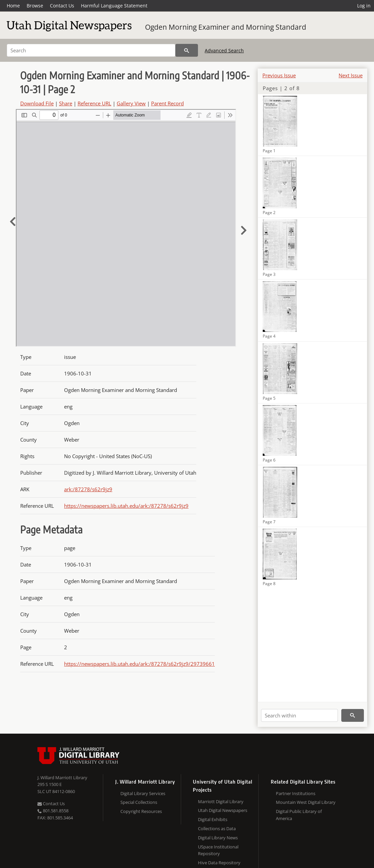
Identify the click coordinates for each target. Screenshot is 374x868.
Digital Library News (218, 838)
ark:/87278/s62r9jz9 (88, 489)
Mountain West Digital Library (306, 802)
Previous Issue (279, 75)
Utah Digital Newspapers (223, 810)
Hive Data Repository (219, 863)
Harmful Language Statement (114, 6)
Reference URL (94, 103)
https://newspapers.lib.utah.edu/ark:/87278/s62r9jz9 (126, 506)
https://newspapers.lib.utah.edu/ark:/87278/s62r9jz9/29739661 (139, 664)
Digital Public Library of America (299, 815)
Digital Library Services (143, 793)
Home (13, 6)
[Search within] (299, 715)
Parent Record (167, 103)
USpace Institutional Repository (218, 850)
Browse (35, 6)
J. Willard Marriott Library (62, 778)
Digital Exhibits (213, 819)
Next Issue (351, 75)
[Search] (91, 50)
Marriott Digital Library (221, 801)
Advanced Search (224, 50)
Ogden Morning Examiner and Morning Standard (226, 27)
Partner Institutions (296, 793)
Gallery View (131, 103)
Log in (364, 6)
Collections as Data (217, 828)
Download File (37, 103)
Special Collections (139, 802)
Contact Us (62, 6)
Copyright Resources (141, 811)
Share (66, 103)
